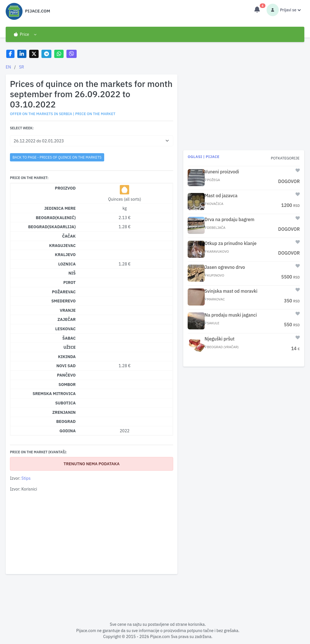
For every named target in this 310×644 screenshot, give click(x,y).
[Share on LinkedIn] (22, 54)
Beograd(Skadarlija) (52, 227)
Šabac (69, 338)
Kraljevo (65, 255)
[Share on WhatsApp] (59, 54)
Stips (26, 478)
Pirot (70, 282)
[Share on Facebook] (10, 54)
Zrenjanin (64, 412)
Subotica (65, 403)
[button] (25, 34)
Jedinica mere (60, 208)
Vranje (68, 310)
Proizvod (65, 188)
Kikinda (67, 357)
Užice (69, 347)
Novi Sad (66, 366)
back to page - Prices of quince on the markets (57, 157)
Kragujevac (62, 245)
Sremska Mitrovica (54, 393)
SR (22, 67)
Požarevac (64, 292)
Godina (67, 431)
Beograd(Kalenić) (56, 218)
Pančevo (66, 375)
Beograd (66, 421)
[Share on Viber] (72, 54)
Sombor (67, 384)
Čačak (69, 236)
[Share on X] (34, 54)
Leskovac (66, 329)
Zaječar (67, 319)
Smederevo (64, 301)
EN (8, 67)
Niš (72, 273)
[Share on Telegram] (47, 54)
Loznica (67, 264)
